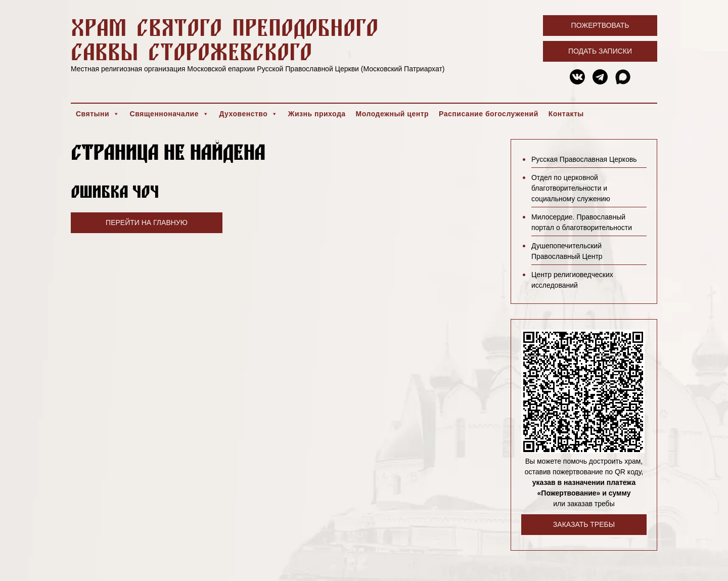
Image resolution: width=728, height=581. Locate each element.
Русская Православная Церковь (584, 159)
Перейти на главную (147, 222)
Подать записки (600, 51)
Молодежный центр (393, 114)
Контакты (566, 114)
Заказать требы (584, 524)
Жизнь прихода (317, 114)
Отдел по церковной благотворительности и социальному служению (571, 188)
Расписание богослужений (489, 114)
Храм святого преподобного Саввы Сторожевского (224, 39)
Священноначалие (170, 114)
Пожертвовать (600, 25)
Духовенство (248, 114)
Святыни (98, 114)
